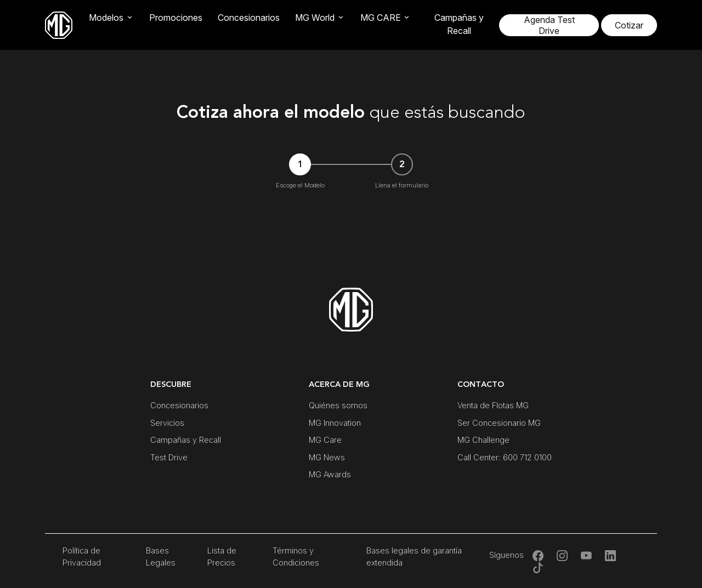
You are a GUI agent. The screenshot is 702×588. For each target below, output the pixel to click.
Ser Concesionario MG (499, 423)
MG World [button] (315, 18)
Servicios (167, 423)
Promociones (176, 18)
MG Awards (330, 474)
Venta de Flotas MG (493, 405)
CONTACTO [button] (481, 384)
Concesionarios (249, 18)
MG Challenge (483, 440)
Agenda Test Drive (549, 25)
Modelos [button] (106, 18)
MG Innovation (335, 423)
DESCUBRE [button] (171, 384)
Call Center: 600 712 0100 (505, 457)
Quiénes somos (338, 405)
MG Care (325, 440)
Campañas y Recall (459, 24)
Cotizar (629, 25)
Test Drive (169, 457)
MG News (327, 457)
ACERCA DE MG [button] (339, 384)
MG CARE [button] (381, 18)
